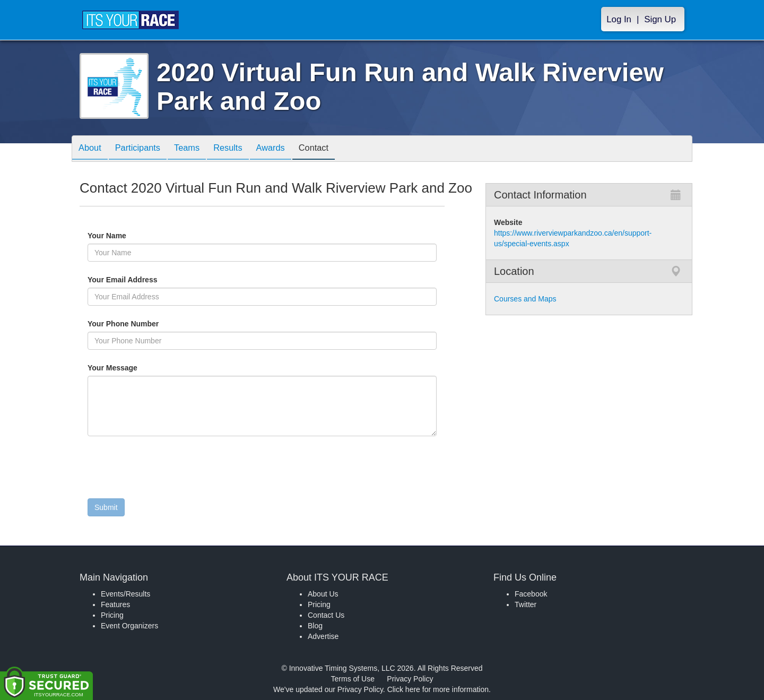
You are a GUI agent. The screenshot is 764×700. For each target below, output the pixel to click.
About (92, 149)
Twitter (526, 604)
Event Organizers (129, 626)
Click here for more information (438, 689)
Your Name (125, 236)
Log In (619, 19)
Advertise (323, 636)
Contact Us (326, 615)
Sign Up (660, 19)
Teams (197, 149)
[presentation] (168, 470)
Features (115, 604)
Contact (336, 149)
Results (242, 149)
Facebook (531, 594)
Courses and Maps (525, 299)
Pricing (112, 615)
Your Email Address (164, 280)
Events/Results (125, 594)
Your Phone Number (123, 324)
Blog (315, 626)
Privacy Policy (410, 679)
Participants (144, 149)
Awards (289, 149)
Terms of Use (353, 679)
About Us (323, 594)
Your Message (131, 368)
